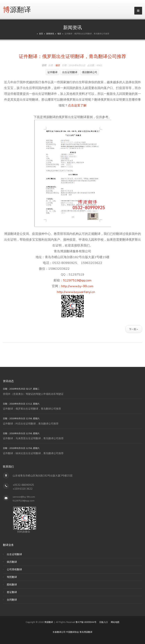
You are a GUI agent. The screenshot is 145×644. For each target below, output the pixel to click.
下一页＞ (134, 329)
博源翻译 (17, 9)
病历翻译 (12, 562)
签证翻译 (12, 592)
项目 (59, 34)
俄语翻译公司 (90, 72)
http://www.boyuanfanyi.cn (72, 292)
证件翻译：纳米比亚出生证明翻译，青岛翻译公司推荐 (33, 453)
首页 (41, 34)
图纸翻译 (12, 584)
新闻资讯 (50, 34)
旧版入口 (104, 622)
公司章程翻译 (14, 569)
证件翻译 (52, 72)
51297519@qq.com (77, 280)
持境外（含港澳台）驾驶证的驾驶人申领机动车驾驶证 (33, 394)
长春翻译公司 (59, 632)
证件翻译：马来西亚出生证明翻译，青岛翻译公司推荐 (33, 438)
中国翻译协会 (72, 632)
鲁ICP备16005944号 (86, 622)
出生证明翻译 (70, 72)
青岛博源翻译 (86, 632)
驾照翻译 (12, 577)
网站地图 (115, 622)
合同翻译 (12, 600)
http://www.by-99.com (77, 286)
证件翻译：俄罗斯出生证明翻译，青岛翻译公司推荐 (72, 56)
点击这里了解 (77, 105)
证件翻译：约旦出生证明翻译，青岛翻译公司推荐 (31, 424)
